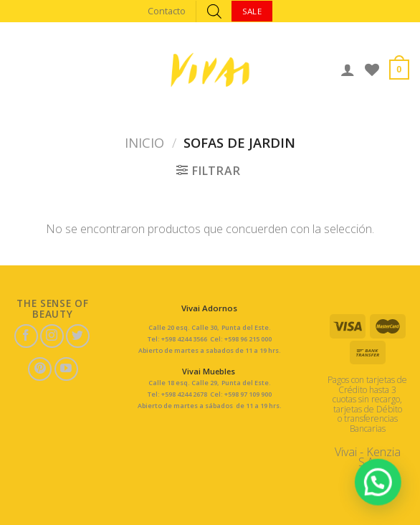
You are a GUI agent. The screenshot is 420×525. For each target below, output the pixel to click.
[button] (383, 496)
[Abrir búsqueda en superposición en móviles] (214, 11)
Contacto (167, 11)
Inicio (144, 142)
